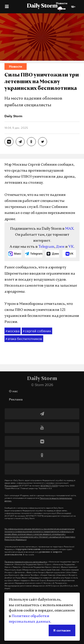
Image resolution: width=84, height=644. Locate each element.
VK (71, 247)
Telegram (46, 247)
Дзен (60, 247)
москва (13, 331)
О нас (13, 391)
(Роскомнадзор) (12, 486)
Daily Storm (42, 6)
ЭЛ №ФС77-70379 (49, 486)
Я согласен (62, 630)
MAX (69, 229)
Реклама (16, 399)
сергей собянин (37, 331)
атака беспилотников (24, 339)
